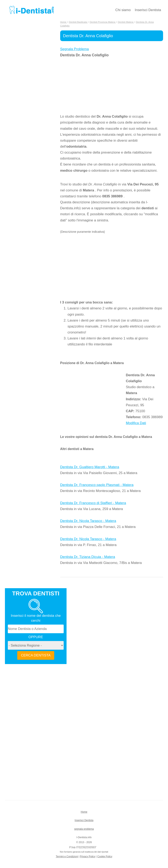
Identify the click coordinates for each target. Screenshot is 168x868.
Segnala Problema (75, 49)
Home (84, 812)
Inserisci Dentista (148, 10)
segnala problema (84, 829)
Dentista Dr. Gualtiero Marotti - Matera (90, 467)
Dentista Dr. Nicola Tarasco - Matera (88, 521)
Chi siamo (123, 10)
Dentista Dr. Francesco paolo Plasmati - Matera (97, 485)
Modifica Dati (136, 423)
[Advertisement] (93, 86)
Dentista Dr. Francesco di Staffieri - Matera (93, 503)
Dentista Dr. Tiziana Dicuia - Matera (88, 557)
